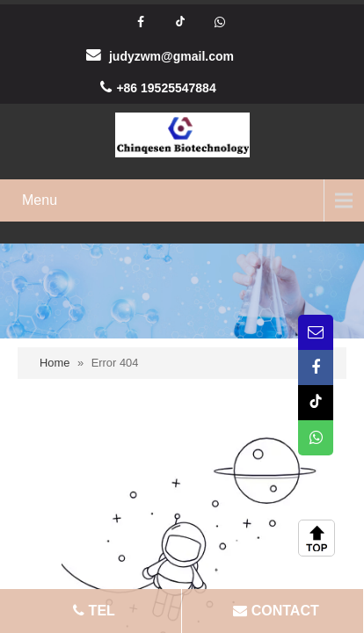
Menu (40, 200)
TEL (92, 611)
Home (55, 363)
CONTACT (273, 611)
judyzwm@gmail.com (171, 56)
